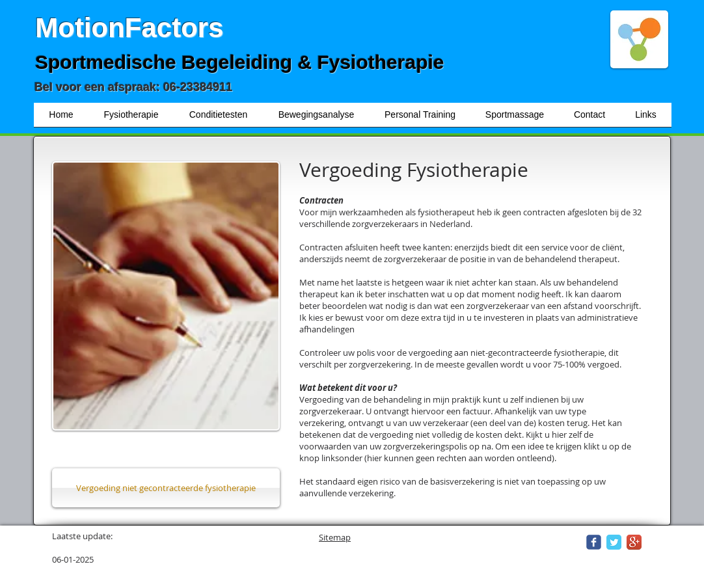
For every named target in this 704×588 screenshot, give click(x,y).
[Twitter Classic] (614, 542)
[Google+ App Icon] (634, 542)
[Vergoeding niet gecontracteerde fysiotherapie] (166, 488)
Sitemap (335, 537)
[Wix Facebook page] (594, 542)
